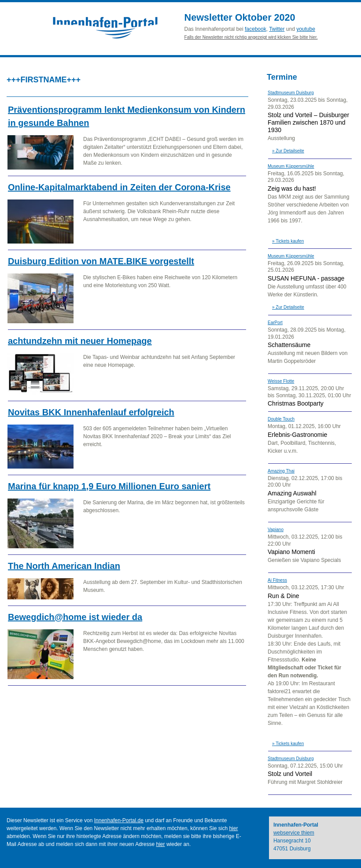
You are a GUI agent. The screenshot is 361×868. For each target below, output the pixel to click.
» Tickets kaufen (288, 241)
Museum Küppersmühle (291, 166)
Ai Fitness (277, 580)
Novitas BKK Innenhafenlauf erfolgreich (91, 412)
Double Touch (281, 419)
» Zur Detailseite (288, 151)
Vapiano (276, 530)
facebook (256, 29)
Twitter (277, 29)
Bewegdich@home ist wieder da (75, 617)
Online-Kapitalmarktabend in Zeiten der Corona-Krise (119, 187)
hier (233, 828)
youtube (306, 29)
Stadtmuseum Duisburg (291, 93)
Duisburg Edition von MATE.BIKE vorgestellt (101, 261)
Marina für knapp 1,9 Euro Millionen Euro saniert (109, 486)
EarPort (275, 323)
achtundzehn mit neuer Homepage (80, 341)
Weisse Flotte (281, 381)
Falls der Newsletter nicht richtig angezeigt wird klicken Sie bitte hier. (251, 37)
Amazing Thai (281, 471)
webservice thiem (294, 833)
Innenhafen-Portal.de (119, 820)
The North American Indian (64, 566)
